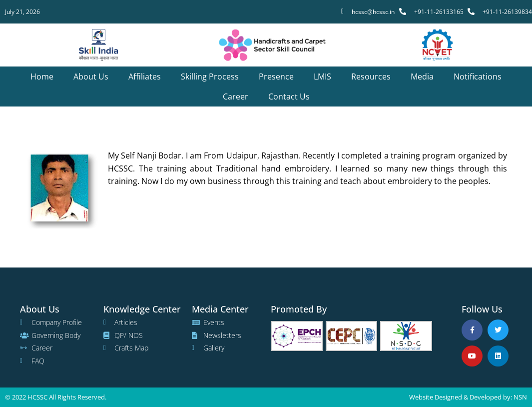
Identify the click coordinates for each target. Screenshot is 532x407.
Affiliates (145, 76)
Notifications (478, 76)
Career (236, 96)
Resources (371, 76)
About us (91, 76)
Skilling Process (210, 76)
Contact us (289, 96)
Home (42, 76)
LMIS (322, 76)
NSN (520, 397)
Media (422, 76)
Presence (276, 76)
